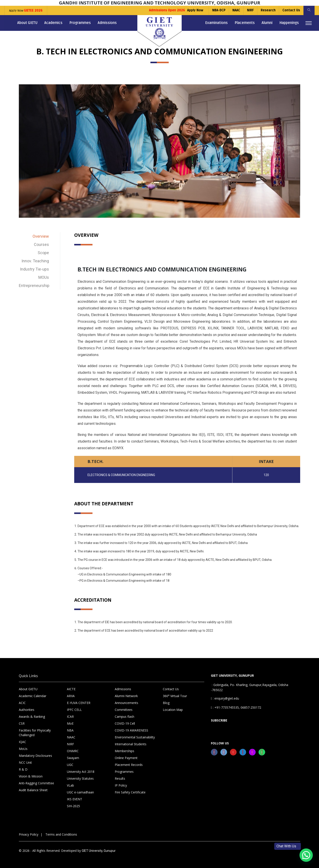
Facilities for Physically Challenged (35, 733)
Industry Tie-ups (34, 269)
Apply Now (26, 11)
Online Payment (126, 758)
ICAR (70, 717)
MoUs (23, 749)
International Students (131, 744)
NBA (70, 730)
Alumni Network (126, 696)
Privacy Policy (29, 834)
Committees (124, 710)
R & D (23, 769)
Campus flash (124, 717)
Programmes (80, 23)
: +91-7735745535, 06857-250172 (236, 707)
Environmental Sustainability (135, 737)
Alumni (267, 23)
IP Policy (121, 785)
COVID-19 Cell (125, 723)
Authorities (27, 710)
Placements (245, 23)
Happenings (289, 23)
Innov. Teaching (35, 261)
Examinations (216, 23)
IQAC (22, 742)
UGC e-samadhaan (80, 792)
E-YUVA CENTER (79, 703)
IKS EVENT (75, 799)
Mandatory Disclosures (35, 756)
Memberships (124, 751)
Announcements (126, 703)
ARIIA (71, 696)
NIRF (250, 10)
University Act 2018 (81, 772)
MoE (70, 723)
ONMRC (73, 751)
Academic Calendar (33, 696)
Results (120, 778)
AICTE (71, 689)
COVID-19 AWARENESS (131, 730)
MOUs (44, 277)
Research (268, 10)
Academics (53, 23)
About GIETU (27, 23)
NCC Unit (25, 762)
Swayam (73, 758)
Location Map (173, 710)
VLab (70, 785)
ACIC (22, 703)
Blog (166, 703)
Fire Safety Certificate (130, 792)
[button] (306, 855)
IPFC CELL (74, 710)
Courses (41, 244)
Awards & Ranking (32, 717)
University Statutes (80, 778)
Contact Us (291, 10)
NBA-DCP (219, 10)
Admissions (107, 23)
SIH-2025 (73, 806)
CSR (22, 723)
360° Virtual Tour (175, 696)
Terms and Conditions (61, 834)
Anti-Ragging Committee (36, 783)
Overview (41, 236)
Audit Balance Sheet (33, 790)
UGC (70, 765)
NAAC (236, 10)
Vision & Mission (31, 776)
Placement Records (129, 765)
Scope (43, 253)
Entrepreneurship (34, 286)
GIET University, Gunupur (99, 851)
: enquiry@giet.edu (225, 698)
